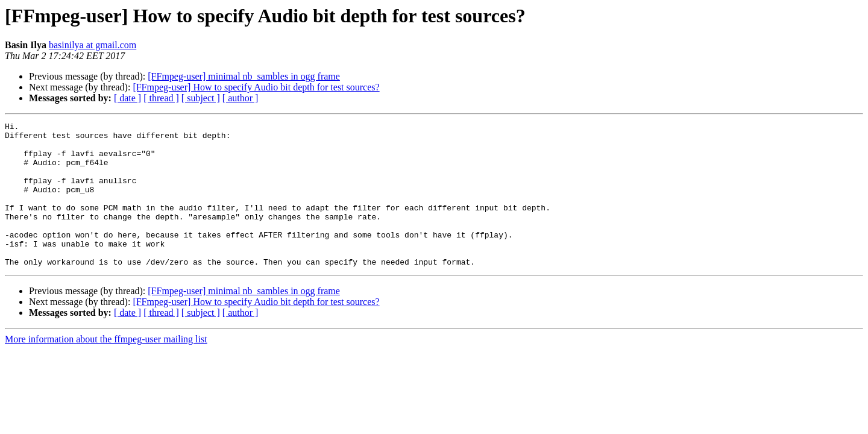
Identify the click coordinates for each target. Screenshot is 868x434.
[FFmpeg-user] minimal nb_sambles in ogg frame (244, 76)
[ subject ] (201, 98)
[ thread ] (161, 98)
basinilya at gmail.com (93, 45)
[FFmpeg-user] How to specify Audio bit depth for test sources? (256, 87)
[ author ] (241, 98)
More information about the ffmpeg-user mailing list (106, 368)
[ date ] (127, 98)
